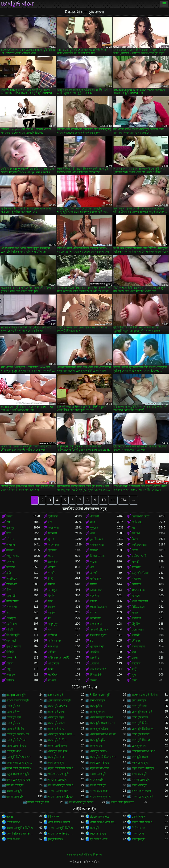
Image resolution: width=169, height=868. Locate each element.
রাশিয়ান (52, 635)
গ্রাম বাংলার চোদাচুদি (60, 700)
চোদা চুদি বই (13, 723)
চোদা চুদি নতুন (56, 717)
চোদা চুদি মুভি (98, 740)
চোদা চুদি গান (97, 712)
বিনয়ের (11, 567)
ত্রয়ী (9, 573)
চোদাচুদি (95, 828)
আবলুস (53, 590)
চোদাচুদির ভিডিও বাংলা (103, 757)
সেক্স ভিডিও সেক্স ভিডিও (20, 834)
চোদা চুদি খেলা (56, 712)
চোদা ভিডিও (13, 822)
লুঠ (134, 528)
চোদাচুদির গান (56, 757)
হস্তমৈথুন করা (139, 545)
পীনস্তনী (94, 516)
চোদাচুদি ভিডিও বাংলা (19, 757)
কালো (93, 562)
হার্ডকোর (53, 516)
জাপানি (94, 573)
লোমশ (52, 567)
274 (123, 500)
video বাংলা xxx (99, 817)
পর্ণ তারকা (96, 579)
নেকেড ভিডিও (98, 834)
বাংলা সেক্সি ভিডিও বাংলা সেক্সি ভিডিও (62, 834)
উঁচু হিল (136, 624)
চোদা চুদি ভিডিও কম (143, 729)
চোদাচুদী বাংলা (140, 757)
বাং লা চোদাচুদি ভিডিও (61, 785)
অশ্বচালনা (53, 528)
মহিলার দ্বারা (97, 545)
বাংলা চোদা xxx (99, 791)
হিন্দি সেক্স (54, 817)
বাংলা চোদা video (58, 791)
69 (92, 641)
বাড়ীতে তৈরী (139, 556)
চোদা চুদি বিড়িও (141, 723)
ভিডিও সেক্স (139, 828)
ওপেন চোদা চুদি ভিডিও (145, 695)
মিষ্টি (50, 579)
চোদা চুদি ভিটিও (15, 729)
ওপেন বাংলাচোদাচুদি (18, 700)
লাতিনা (52, 613)
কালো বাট (96, 618)
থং (8, 613)
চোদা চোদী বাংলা (58, 746)
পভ (92, 567)
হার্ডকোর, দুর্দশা (98, 635)
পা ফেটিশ (53, 663)
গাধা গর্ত (11, 641)
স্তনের (93, 680)
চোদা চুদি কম (13, 712)
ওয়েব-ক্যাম (138, 630)
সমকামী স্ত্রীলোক (99, 630)
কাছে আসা (12, 601)
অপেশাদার (54, 545)
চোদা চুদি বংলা (140, 717)
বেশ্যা (135, 550)
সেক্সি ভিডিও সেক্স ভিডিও (104, 822)
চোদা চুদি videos (57, 706)
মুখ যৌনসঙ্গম (14, 647)
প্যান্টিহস (53, 675)
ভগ (50, 522)
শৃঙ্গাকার (52, 550)
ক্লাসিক (10, 680)
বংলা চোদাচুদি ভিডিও (18, 780)
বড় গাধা (53, 647)
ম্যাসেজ (136, 663)
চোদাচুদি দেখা (14, 751)
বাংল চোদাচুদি (139, 785)
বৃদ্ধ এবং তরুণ (98, 669)
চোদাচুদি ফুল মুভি (58, 751)
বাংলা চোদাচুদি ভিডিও (60, 828)
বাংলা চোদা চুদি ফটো (122, 802)
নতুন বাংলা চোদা (99, 768)
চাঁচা (8, 533)
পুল (134, 675)
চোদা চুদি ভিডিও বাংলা (103, 734)
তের (93, 533)
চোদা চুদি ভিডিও (99, 729)
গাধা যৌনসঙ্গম (140, 601)
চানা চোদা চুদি (98, 700)
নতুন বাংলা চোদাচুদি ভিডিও (20, 774)
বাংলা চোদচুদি (14, 791)
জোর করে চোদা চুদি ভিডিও (20, 763)
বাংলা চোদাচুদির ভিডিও (20, 828)
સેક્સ (10, 817)
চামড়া (51, 584)
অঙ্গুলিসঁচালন (141, 573)
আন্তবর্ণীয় (12, 584)
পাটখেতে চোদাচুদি (58, 774)
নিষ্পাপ (136, 533)
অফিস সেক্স (55, 641)
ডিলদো (136, 596)
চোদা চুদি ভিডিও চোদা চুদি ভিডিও (20, 734)
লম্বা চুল (11, 675)
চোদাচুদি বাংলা (18, 4)
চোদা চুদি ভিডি (56, 729)
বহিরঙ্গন (136, 579)
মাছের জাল (138, 647)
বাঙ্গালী (136, 635)
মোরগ (52, 607)
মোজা (10, 663)
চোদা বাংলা (96, 746)
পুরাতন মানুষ (97, 647)
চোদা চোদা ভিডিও (16, 746)
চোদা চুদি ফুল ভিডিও (102, 717)
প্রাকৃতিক (53, 562)
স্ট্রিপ (9, 590)
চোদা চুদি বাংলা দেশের (102, 723)
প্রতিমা (52, 652)
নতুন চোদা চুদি (140, 763)
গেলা (135, 658)
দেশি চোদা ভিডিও (100, 763)
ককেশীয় (95, 596)
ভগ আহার (96, 624)
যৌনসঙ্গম (137, 641)
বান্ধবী (10, 550)
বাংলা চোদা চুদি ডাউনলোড (83, 802)
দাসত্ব (135, 613)
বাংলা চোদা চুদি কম (101, 797)
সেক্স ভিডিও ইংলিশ (59, 822)
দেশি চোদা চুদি (56, 763)
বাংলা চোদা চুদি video (60, 797)
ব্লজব (9, 516)
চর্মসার (94, 584)
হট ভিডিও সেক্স (99, 839)
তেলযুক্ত (11, 618)
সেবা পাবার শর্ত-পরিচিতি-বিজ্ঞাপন (84, 855)
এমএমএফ (96, 590)
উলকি (52, 596)
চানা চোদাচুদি (139, 700)
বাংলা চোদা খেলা (141, 791)
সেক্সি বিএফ (138, 817)
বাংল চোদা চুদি (98, 785)
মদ (50, 630)
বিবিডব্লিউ (96, 675)
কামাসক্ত (137, 584)
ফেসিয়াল (12, 624)
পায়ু (8, 669)
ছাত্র (50, 601)
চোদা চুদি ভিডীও (57, 740)
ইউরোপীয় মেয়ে (141, 516)
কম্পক (94, 613)
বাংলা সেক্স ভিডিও (142, 822)
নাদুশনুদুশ (53, 624)
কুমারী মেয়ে (97, 539)
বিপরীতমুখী (13, 635)
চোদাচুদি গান (139, 746)
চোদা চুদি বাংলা (57, 723)
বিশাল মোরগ (97, 556)
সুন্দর (51, 539)
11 (113, 500)
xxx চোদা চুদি (56, 695)
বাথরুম (52, 680)
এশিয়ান (11, 545)
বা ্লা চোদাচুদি (57, 780)
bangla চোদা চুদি (16, 695)
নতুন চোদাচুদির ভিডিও (61, 768)
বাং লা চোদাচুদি (15, 785)
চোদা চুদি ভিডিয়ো (16, 740)
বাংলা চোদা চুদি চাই (142, 797)
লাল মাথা (12, 607)
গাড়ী (134, 669)
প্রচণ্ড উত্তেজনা (99, 607)
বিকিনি (10, 652)
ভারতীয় (95, 658)
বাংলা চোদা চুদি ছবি (38, 802)
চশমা (51, 669)
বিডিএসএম (138, 607)
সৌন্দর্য (10, 539)
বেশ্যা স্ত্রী (11, 596)
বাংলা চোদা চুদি (15, 797)
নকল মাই (11, 658)
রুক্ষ (134, 652)
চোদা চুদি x (96, 706)
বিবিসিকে (12, 579)
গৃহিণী (10, 630)
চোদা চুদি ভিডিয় (141, 734)
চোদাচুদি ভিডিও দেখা (144, 751)
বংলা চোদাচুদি (139, 774)
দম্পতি (52, 573)
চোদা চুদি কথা (139, 706)
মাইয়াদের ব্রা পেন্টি (58, 658)
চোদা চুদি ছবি (14, 717)
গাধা (9, 522)
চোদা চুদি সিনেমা (141, 740)
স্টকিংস (94, 550)
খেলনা (10, 562)
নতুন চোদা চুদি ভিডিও (19, 768)
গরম (51, 556)
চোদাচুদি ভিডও (98, 751)
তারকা (94, 601)
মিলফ (135, 539)
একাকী (135, 562)
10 (103, 500)
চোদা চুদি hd (13, 706)
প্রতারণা (95, 663)
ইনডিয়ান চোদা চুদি (100, 695)
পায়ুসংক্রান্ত (12, 556)
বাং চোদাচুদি (97, 780)
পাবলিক (95, 652)
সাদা (92, 522)
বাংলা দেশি (138, 834)
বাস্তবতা (136, 618)
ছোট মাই (137, 522)
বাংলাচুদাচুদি (138, 839)
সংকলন (136, 567)
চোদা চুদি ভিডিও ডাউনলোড (62, 734)
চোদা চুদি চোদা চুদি (142, 712)
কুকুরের (94, 528)
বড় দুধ (10, 528)
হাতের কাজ (138, 590)
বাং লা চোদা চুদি (141, 780)
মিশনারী (52, 533)
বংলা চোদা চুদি (98, 774)
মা (49, 618)
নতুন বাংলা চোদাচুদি (143, 768)
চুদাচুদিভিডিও (56, 839)
